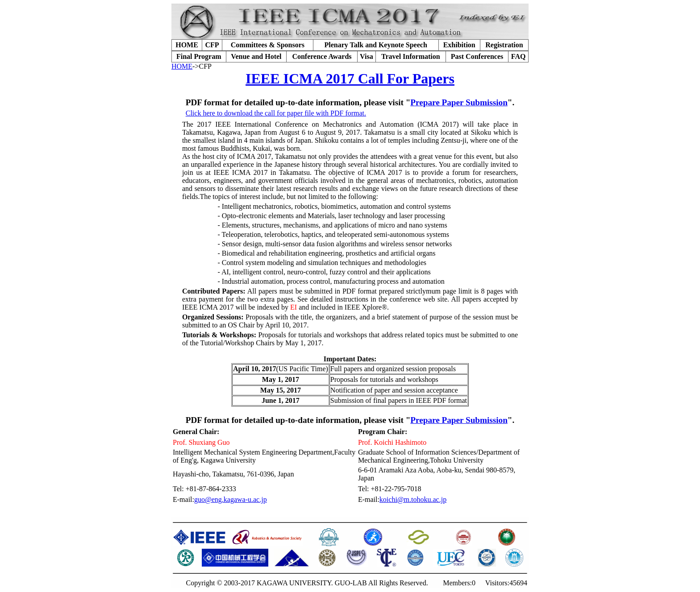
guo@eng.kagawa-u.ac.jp (231, 499)
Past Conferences (477, 56)
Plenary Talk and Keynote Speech (376, 45)
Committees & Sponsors (268, 45)
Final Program (199, 56)
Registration (504, 45)
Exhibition (459, 45)
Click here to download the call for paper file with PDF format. (276, 113)
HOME (187, 45)
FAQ (519, 56)
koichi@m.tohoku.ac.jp (413, 499)
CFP (212, 45)
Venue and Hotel (256, 56)
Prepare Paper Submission (459, 102)
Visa (367, 56)
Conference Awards (322, 56)
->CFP (202, 66)
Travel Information (411, 56)
